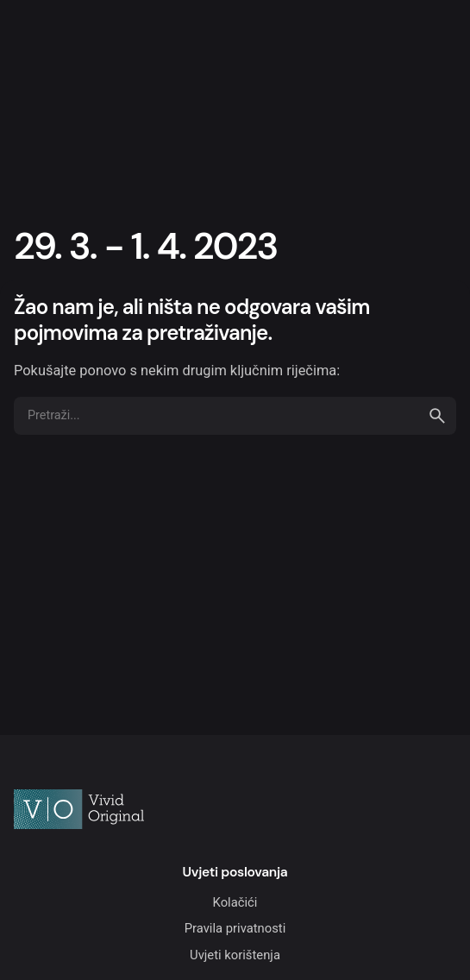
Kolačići (235, 902)
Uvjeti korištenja (235, 955)
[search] (437, 416)
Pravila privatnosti (235, 928)
